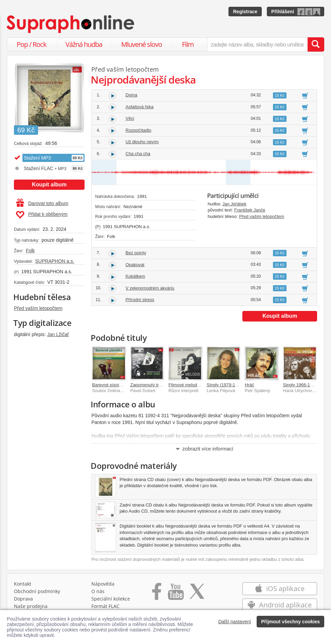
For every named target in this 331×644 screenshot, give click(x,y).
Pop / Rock (32, 44)
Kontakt (23, 584)
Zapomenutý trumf (148, 385)
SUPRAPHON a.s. (54, 261)
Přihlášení (283, 12)
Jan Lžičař (58, 334)
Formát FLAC (105, 606)
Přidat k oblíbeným (42, 215)
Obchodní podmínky (37, 591)
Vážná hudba (84, 44)
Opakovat (135, 265)
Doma (132, 95)
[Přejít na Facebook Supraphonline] (157, 594)
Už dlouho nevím (142, 142)
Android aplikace (280, 605)
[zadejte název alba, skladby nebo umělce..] (257, 44)
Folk (30, 251)
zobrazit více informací (204, 449)
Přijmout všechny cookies (290, 622)
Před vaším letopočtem (38, 308)
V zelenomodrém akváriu (150, 288)
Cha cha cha (138, 154)
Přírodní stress (140, 300)
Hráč (249, 385)
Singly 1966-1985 (300, 385)
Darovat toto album (42, 203)
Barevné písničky (109, 385)
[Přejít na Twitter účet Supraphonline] (197, 594)
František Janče (250, 210)
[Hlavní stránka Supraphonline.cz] (71, 24)
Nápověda (103, 584)
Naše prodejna (31, 606)
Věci (130, 118)
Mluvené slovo (142, 44)
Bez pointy (136, 253)
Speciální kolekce (111, 599)
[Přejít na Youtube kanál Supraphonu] (176, 594)
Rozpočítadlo (139, 130)
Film (188, 44)
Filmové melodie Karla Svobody (199, 385)
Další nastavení (235, 622)
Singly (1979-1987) (225, 385)
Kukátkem (135, 276)
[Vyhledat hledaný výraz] (316, 44)
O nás (98, 591)
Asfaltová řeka (140, 107)
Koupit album (49, 185)
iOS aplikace (280, 588)
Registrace (245, 12)
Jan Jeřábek (234, 204)
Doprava (23, 599)
